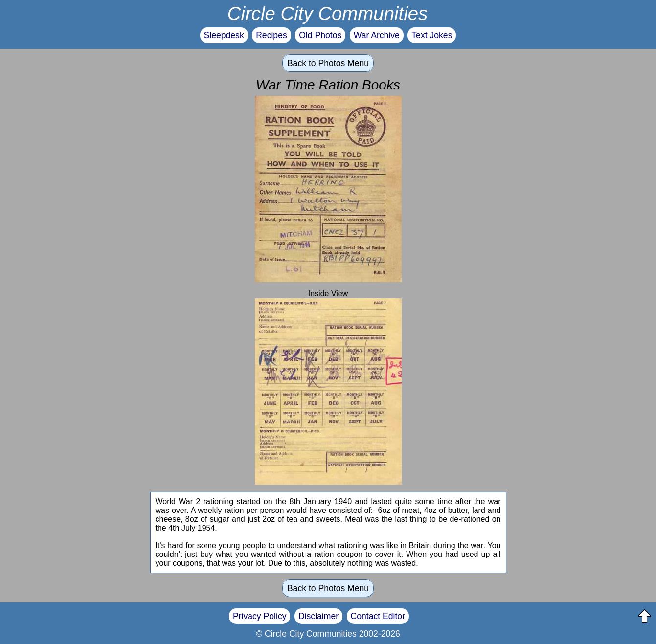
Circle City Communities (328, 13)
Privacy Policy (260, 616)
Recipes (271, 35)
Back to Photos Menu (328, 63)
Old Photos (320, 35)
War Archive (377, 35)
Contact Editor (378, 616)
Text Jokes (432, 35)
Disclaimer (318, 616)
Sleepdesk (224, 35)
